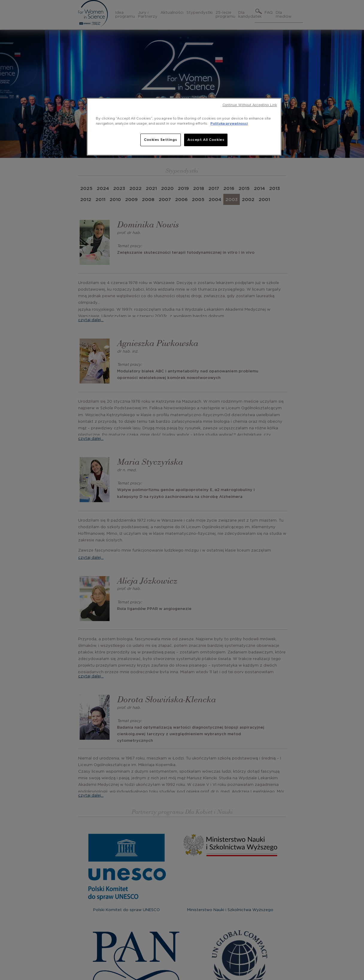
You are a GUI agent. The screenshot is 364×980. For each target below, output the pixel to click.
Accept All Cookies (206, 140)
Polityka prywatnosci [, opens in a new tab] (229, 124)
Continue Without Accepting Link (250, 105)
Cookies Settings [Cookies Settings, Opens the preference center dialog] (160, 140)
